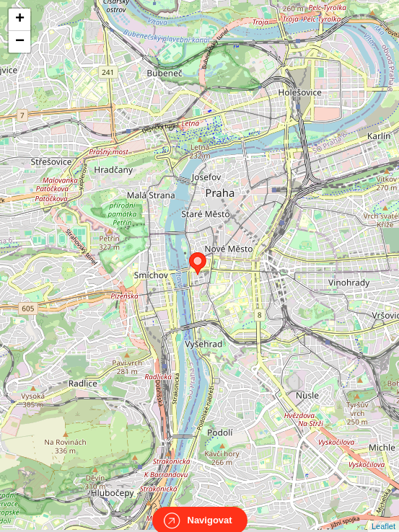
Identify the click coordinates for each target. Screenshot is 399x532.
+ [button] (20, 19)
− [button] (20, 42)
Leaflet (383, 513)
